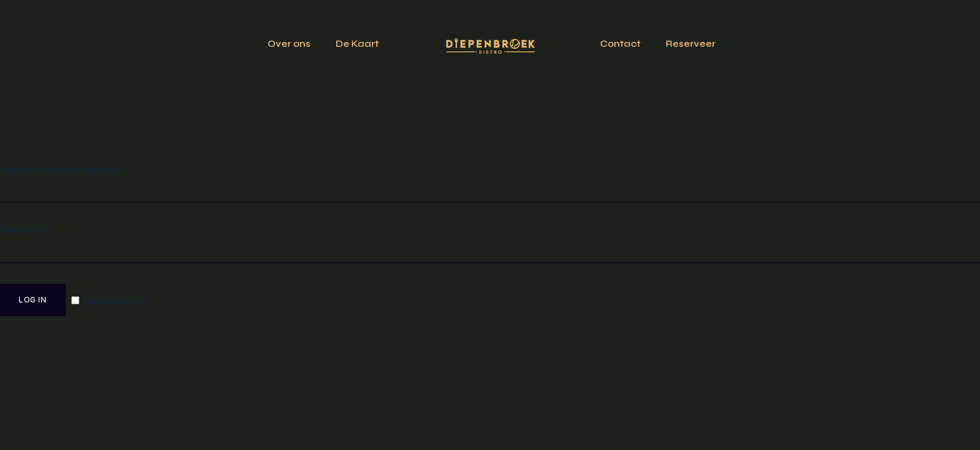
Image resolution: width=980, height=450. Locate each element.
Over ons (289, 44)
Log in (33, 300)
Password (25, 230)
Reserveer (691, 44)
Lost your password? (45, 334)
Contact (620, 44)
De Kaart (357, 44)
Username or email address (63, 170)
